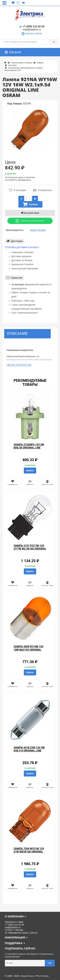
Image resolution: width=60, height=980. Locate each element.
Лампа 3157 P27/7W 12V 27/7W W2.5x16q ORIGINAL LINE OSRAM (30, 549)
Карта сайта (9, 971)
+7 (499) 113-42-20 (32, 26)
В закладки (18, 190)
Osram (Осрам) (38, 230)
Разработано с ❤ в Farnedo (35, 976)
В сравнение (43, 190)
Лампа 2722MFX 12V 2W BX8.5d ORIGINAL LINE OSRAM (29, 448)
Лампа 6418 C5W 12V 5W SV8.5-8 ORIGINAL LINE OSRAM (29, 751)
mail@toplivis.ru (32, 30)
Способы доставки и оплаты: (22, 247)
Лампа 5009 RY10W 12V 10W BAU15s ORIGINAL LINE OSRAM (28, 650)
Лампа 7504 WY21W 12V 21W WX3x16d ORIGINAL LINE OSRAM (29, 852)
